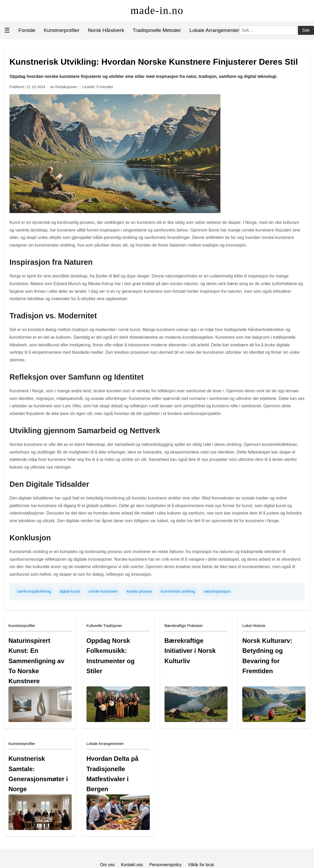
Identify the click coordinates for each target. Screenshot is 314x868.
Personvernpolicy (165, 865)
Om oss (107, 865)
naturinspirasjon (217, 591)
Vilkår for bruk (201, 865)
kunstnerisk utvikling (178, 591)
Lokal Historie (254, 626)
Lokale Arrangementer (214, 30)
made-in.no (157, 10)
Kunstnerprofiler (62, 30)
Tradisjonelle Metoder (157, 30)
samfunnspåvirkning (34, 591)
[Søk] (268, 30)
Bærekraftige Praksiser (184, 626)
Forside (27, 30)
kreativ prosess (139, 591)
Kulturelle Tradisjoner (104, 626)
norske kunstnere (103, 591)
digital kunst (70, 591)
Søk (306, 30)
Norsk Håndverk (106, 30)
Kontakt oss (132, 865)
